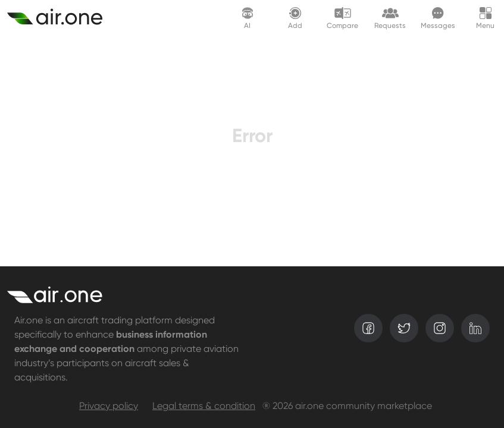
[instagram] (440, 328)
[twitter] (404, 328)
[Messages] (438, 18)
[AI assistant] (248, 18)
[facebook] (368, 328)
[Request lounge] (390, 18)
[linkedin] (475, 328)
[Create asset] (62, 18)
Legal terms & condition (204, 407)
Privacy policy (109, 407)
